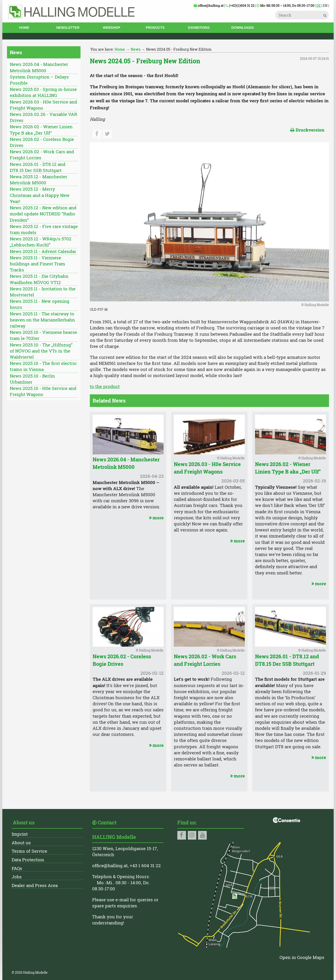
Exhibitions (199, 28)
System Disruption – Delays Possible (39, 80)
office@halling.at (110, 865)
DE (319, 5)
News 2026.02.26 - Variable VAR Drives (44, 117)
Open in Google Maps (302, 957)
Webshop (112, 28)
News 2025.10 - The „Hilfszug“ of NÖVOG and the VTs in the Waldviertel (41, 351)
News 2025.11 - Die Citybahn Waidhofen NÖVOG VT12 (39, 279)
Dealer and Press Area (35, 885)
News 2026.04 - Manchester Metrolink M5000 (39, 67)
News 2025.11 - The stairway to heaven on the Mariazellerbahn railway (42, 320)
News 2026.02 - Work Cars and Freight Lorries (42, 155)
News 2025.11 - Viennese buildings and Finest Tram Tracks (37, 264)
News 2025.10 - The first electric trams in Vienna (43, 366)
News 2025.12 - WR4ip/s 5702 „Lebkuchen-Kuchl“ (41, 242)
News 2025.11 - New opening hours (40, 304)
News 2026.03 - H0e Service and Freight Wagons (43, 105)
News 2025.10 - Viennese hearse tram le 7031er (43, 335)
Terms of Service (29, 851)
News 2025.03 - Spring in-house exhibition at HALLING (43, 92)
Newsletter (68, 28)
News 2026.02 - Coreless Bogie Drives (42, 142)
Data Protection (28, 860)
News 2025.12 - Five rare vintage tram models (44, 229)
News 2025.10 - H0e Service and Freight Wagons (43, 391)
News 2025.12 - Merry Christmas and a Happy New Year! (40, 195)
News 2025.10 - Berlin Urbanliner (32, 379)
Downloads (243, 28)
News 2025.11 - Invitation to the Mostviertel (43, 292)
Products (155, 28)
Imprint (20, 834)
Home (24, 28)
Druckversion (307, 130)
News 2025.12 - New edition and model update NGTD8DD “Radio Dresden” (43, 214)
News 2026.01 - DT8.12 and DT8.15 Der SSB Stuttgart (38, 167)
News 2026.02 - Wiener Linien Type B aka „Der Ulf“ (41, 130)
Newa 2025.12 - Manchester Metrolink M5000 (38, 180)
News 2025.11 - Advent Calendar (43, 251)
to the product (105, 386)
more (156, 518)
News (136, 49)
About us (21, 843)
